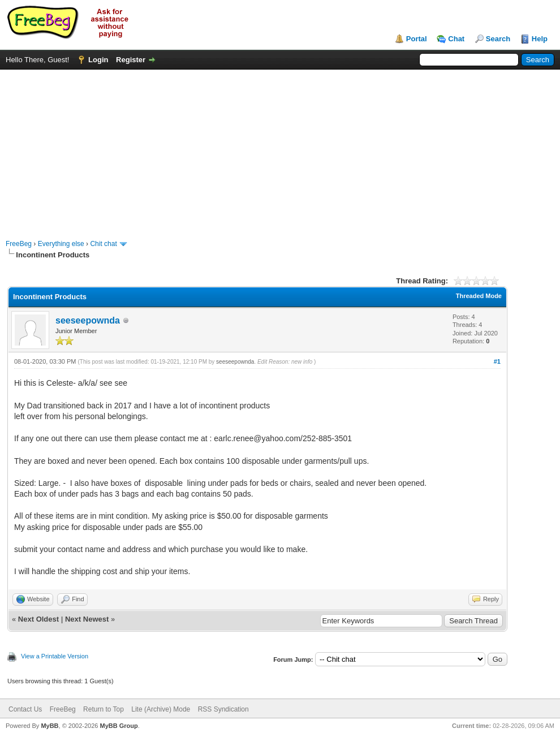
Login (98, 60)
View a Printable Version (55, 656)
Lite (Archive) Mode (161, 709)
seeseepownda (88, 320)
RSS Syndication (223, 709)
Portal (417, 39)
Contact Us (25, 709)
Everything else (61, 244)
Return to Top (104, 709)
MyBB (49, 726)
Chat (456, 39)
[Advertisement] (280, 149)
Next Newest (87, 619)
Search (498, 39)
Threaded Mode (479, 296)
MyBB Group (119, 726)
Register (131, 60)
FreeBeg (19, 244)
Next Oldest (38, 619)
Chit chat (103, 244)
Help (540, 39)
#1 (497, 361)
